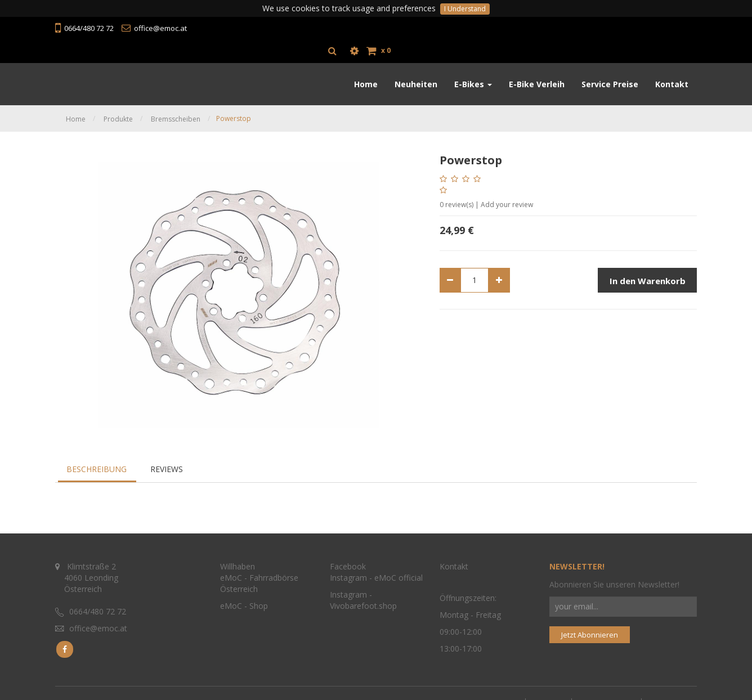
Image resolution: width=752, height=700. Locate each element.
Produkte (118, 97)
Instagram (348, 572)
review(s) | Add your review (486, 182)
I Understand (465, 9)
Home (76, 97)
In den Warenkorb (648, 258)
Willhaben (238, 561)
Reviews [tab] (167, 447)
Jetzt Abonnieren (590, 629)
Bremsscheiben (176, 97)
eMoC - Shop (245, 600)
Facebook (348, 561)
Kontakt (454, 561)
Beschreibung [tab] (97, 447)
